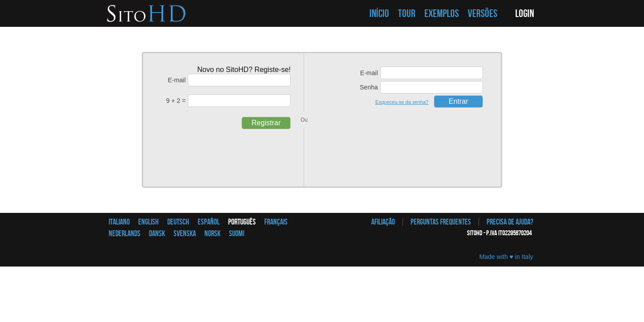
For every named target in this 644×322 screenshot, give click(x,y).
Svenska (185, 234)
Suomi (237, 234)
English (148, 222)
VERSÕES (483, 14)
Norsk (212, 234)
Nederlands (125, 234)
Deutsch (178, 222)
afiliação (383, 222)
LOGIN (525, 14)
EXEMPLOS (442, 14)
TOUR (407, 14)
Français (276, 222)
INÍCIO (379, 14)
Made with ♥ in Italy (506, 257)
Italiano (119, 222)
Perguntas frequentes (441, 222)
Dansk (157, 234)
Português (242, 222)
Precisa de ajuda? (510, 222)
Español (209, 222)
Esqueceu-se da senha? (402, 102)
